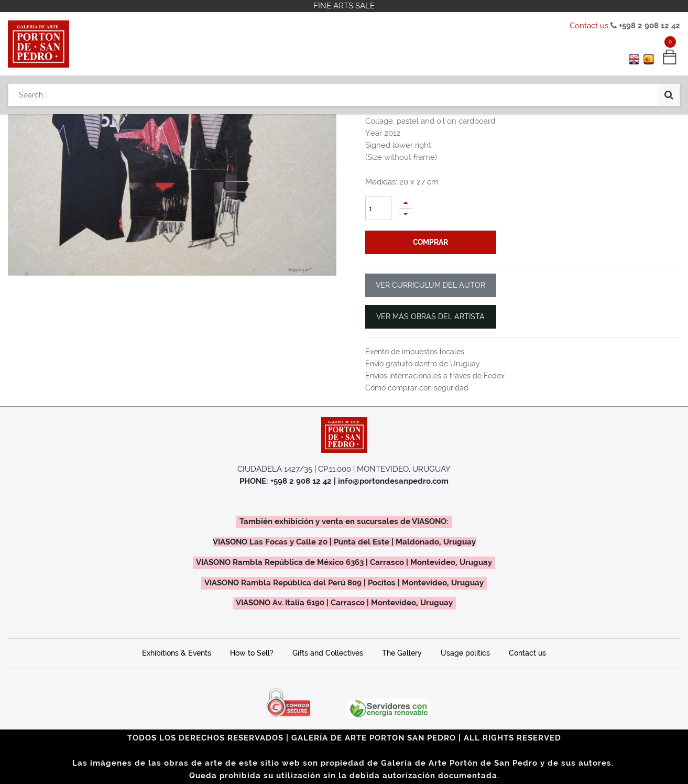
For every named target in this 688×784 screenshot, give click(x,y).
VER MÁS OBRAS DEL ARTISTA (430, 317)
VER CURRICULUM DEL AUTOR (430, 285)
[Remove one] (406, 214)
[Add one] (406, 203)
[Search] (669, 95)
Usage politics (465, 653)
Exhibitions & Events (177, 653)
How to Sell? (252, 653)
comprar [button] (430, 242)
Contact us (589, 26)
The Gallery (402, 653)
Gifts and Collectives (328, 653)
